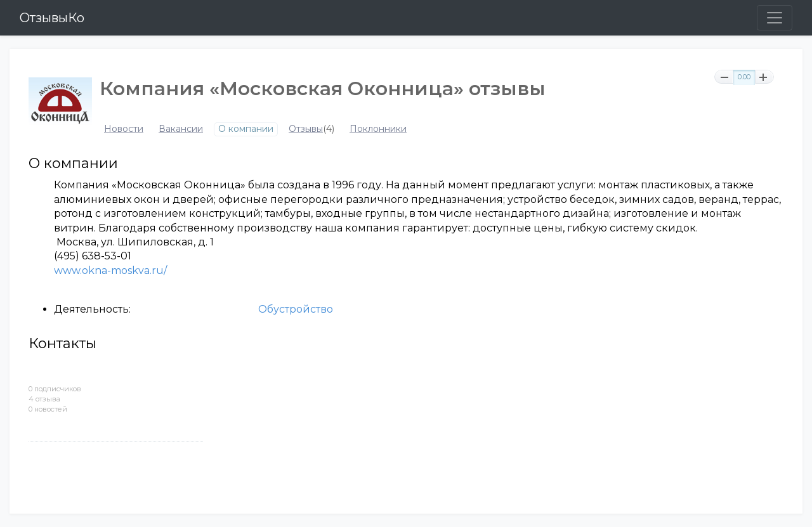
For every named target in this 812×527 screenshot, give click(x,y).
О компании (246, 129)
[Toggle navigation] (775, 18)
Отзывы (306, 129)
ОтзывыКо (52, 18)
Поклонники (378, 129)
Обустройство (296, 309)
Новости (124, 129)
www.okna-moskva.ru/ (110, 270)
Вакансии (181, 129)
